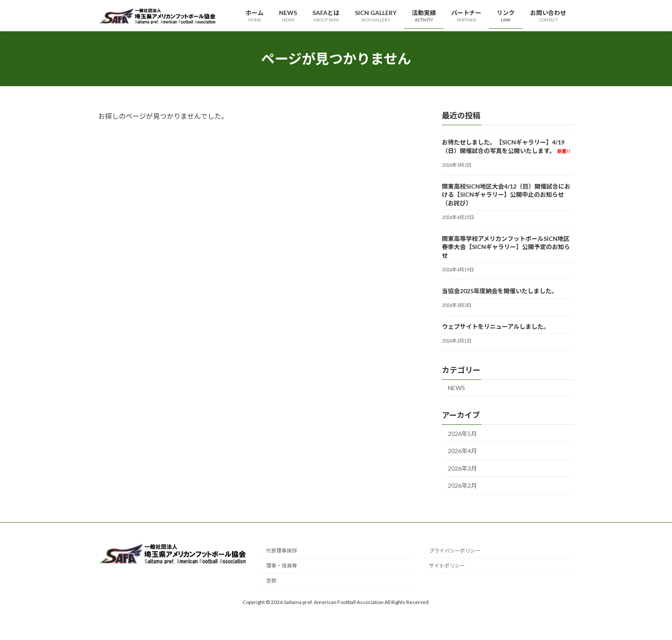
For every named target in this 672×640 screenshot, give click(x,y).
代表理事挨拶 (282, 551)
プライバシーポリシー (455, 551)
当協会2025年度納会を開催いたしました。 (500, 291)
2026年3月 (462, 468)
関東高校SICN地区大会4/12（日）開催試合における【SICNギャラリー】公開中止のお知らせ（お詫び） (506, 195)
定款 (271, 580)
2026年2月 (462, 486)
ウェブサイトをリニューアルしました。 (496, 326)
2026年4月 (462, 451)
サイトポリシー (447, 566)
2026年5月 (462, 434)
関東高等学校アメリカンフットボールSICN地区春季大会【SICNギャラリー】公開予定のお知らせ (506, 247)
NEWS (456, 388)
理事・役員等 (282, 566)
